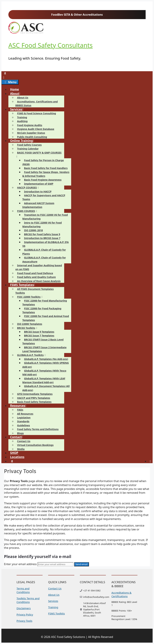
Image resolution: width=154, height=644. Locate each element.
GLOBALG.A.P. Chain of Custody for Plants (44, 252)
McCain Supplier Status (31, 133)
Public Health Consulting (32, 137)
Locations (17, 457)
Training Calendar (28, 149)
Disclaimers (24, 608)
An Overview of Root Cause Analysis (39, 281)
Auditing (22, 121)
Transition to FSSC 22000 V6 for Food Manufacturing (45, 217)
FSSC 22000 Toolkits (31, 297)
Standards (23, 421)
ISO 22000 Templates (30, 324)
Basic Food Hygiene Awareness (43, 180)
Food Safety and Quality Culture (36, 277)
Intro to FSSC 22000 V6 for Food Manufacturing (42, 225)
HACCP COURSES (29, 188)
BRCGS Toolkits (28, 328)
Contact (18, 437)
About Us (23, 98)
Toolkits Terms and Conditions (28, 600)
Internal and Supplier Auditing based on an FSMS (39, 267)
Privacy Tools (24, 621)
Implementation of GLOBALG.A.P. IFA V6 (46, 244)
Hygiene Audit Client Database (36, 129)
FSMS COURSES (28, 211)
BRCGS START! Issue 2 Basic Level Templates (43, 341)
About (17, 94)
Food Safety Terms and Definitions (38, 429)
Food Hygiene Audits (30, 125)
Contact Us (24, 441)
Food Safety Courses (29, 145)
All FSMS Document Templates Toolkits (35, 291)
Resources (20, 406)
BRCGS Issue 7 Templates (39, 336)
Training (22, 117)
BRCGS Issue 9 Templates (39, 332)
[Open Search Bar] (5, 73)
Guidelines (23, 425)
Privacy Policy (25, 614)
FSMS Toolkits (57, 613)
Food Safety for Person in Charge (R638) (43, 162)
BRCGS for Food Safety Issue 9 (42, 234)
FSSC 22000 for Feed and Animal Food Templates (46, 318)
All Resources (25, 414)
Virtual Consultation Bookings (35, 445)
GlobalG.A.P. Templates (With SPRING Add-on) (46, 365)
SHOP (14, 453)
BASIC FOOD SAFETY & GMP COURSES (38, 155)
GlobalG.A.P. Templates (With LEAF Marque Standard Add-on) (44, 380)
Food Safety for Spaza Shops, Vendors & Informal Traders (46, 174)
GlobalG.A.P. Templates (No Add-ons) (46, 359)
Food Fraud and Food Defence (35, 273)
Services (18, 109)
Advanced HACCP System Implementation (38, 205)
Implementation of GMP (39, 184)
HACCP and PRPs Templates (34, 398)
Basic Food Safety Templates (34, 402)
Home (14, 89)
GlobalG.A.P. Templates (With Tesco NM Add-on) (44, 373)
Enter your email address (20, 564)
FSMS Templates (24, 285)
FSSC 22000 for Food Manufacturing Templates (45, 303)
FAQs (20, 410)
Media (21, 449)
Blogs (20, 433)
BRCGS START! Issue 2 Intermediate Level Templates (44, 349)
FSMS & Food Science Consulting (37, 113)
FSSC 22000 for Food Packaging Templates (42, 310)
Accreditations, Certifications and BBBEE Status (37, 103)
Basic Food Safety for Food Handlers (46, 168)
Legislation (24, 418)
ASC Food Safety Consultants (50, 45)
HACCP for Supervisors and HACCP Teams (44, 197)
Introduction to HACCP (38, 192)
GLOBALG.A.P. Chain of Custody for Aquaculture (44, 259)
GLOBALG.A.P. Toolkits (32, 355)
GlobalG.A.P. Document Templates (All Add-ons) (46, 388)
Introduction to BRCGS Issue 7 (42, 238)
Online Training (23, 141)
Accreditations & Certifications (121, 594)
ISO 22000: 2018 (33, 230)
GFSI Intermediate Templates (35, 394)
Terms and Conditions (23, 590)
